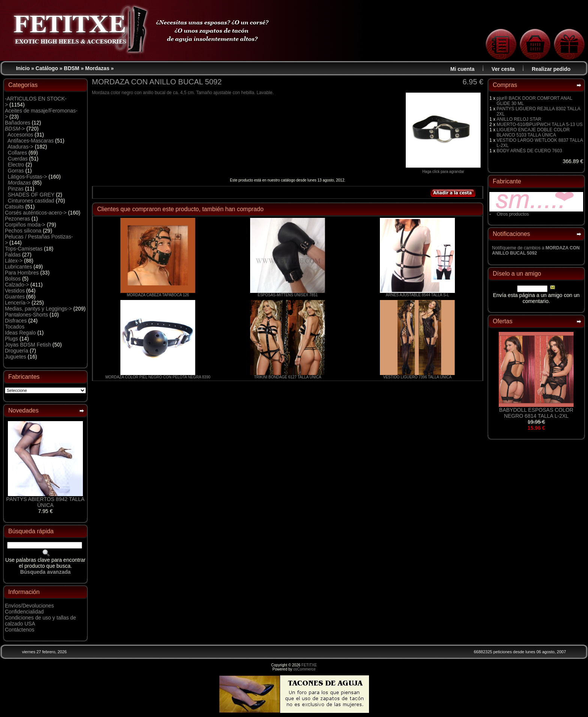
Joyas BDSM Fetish (28, 345)
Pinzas (16, 189)
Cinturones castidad (31, 201)
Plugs (11, 339)
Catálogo (47, 68)
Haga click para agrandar (443, 170)
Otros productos (513, 214)
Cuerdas (18, 159)
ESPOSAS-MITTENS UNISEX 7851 (288, 295)
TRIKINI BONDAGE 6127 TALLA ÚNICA (287, 377)
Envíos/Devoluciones (29, 606)
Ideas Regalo (20, 333)
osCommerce (304, 669)
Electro (16, 165)
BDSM (71, 68)
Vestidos (15, 291)
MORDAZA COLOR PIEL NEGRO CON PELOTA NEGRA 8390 (158, 377)
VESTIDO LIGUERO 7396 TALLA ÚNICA (417, 377)
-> (15, 129)
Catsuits (14, 207)
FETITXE (309, 665)
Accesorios (20, 135)
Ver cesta (503, 69)
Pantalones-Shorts (26, 315)
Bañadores (18, 123)
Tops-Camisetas (24, 249)
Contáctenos (20, 630)
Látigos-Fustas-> (28, 177)
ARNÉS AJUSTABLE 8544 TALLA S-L (417, 295)
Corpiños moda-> (25, 225)
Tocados (15, 327)
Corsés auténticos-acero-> (36, 213)
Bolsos (13, 279)
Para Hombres (22, 273)
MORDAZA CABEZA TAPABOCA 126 (158, 295)
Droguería (16, 351)
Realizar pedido (551, 69)
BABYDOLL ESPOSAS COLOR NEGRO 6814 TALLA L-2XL (536, 413)
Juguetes (16, 357)
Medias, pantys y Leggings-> (38, 309)
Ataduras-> (20, 147)
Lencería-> (17, 303)
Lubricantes (18, 267)
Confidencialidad (24, 612)
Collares (17, 153)
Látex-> (14, 261)
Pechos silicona (23, 231)
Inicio (23, 68)
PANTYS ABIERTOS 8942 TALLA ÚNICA (46, 502)
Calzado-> (17, 285)
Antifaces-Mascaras (31, 141)
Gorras (16, 171)
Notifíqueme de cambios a (536, 250)
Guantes (15, 297)
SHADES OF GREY (31, 195)
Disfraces (16, 321)
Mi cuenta (463, 69)
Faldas (13, 255)
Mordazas (97, 68)
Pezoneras (17, 219)
